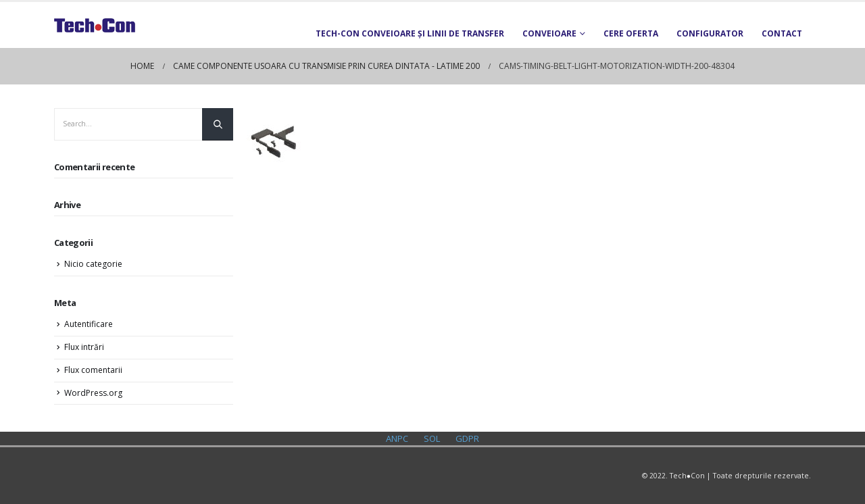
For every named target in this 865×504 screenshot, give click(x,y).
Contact (782, 33)
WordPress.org (93, 393)
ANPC (397, 438)
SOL (432, 438)
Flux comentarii (93, 370)
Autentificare (89, 324)
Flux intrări (84, 347)
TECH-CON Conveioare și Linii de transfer (410, 33)
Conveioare (549, 33)
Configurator (710, 33)
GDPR (467, 438)
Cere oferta (631, 33)
